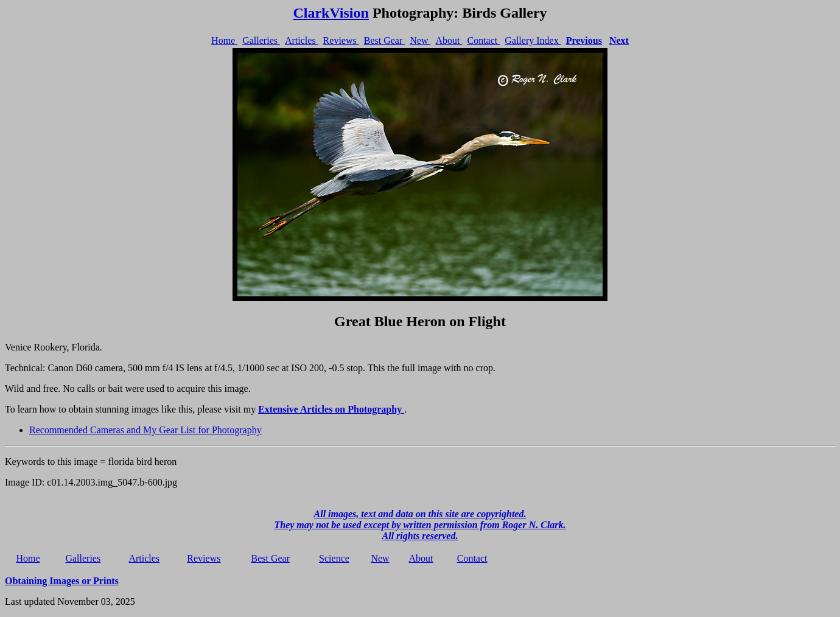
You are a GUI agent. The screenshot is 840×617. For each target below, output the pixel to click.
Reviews (341, 40)
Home (224, 40)
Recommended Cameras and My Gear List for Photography (145, 430)
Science (334, 558)
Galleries (261, 40)
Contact (483, 40)
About (449, 40)
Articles (302, 40)
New (420, 40)
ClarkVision (331, 13)
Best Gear (385, 40)
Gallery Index (533, 40)
